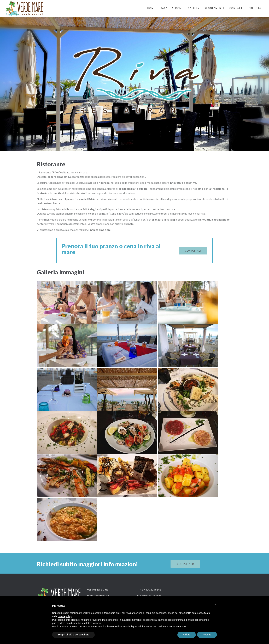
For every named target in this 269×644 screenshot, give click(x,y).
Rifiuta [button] (187, 635)
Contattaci (193, 251)
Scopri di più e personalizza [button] (73, 635)
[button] (215, 604)
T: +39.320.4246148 (149, 589)
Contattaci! (185, 564)
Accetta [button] (207, 635)
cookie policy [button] (65, 616)
